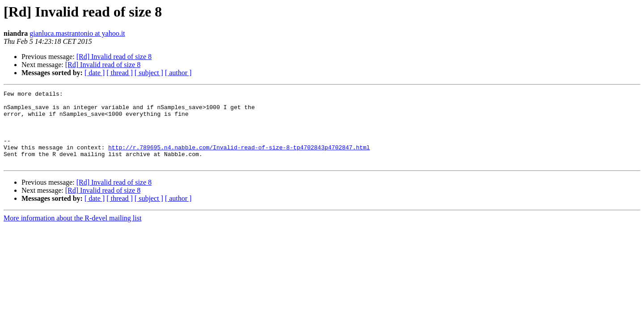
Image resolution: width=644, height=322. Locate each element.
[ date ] (95, 73)
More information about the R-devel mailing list (72, 233)
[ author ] (178, 73)
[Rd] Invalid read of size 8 (114, 57)
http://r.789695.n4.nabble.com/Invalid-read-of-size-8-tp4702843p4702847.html (239, 159)
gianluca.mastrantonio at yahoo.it (77, 33)
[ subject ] (149, 73)
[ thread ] (120, 73)
